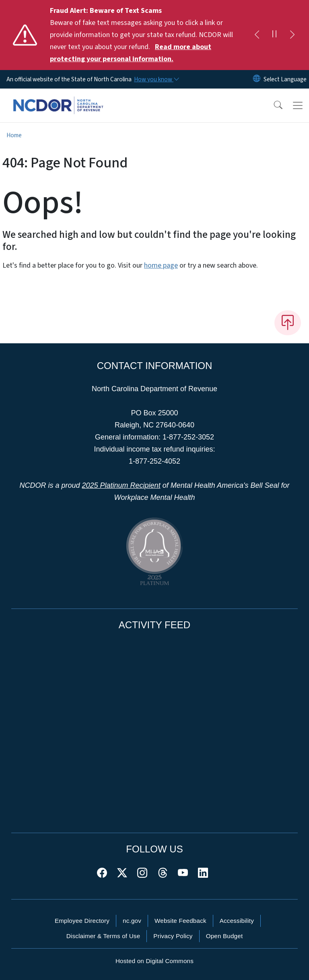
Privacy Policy (173, 936)
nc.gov (132, 921)
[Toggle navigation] (298, 105)
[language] (285, 79)
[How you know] (156, 79)
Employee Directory (82, 921)
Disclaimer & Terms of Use (103, 936)
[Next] (292, 35)
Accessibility (237, 921)
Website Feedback (180, 921)
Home (14, 135)
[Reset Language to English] (257, 79)
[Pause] (274, 35)
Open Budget (225, 936)
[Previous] (257, 35)
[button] (273, 105)
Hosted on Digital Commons (154, 961)
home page (161, 265)
